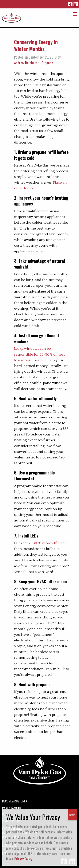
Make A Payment (12, 807)
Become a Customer (15, 801)
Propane (47, 63)
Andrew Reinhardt (26, 63)
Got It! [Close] (72, 815)
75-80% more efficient (47, 543)
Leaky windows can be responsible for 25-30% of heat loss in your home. (39, 354)
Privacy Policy (23, 859)
